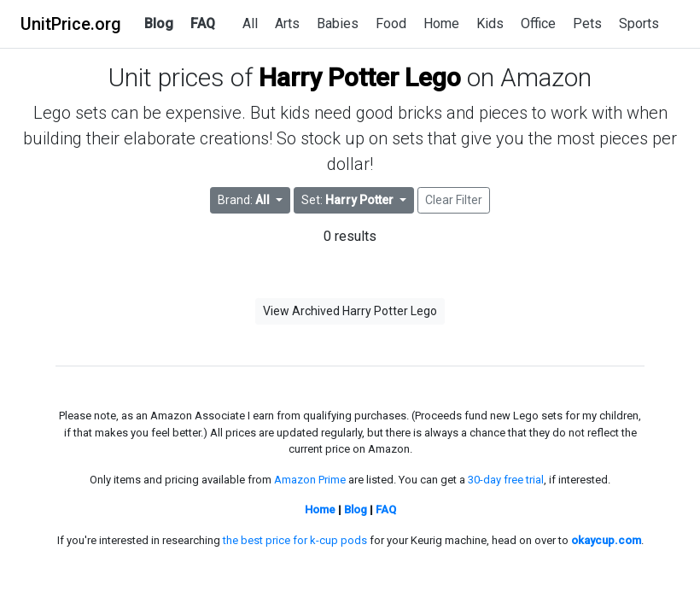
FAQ (203, 23)
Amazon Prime (310, 480)
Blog (159, 23)
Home (441, 23)
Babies (338, 23)
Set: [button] (349, 200)
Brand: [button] (245, 200)
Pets (587, 23)
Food (391, 23)
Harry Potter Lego (360, 77)
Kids (490, 23)
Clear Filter (454, 200)
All (250, 23)
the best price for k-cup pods (295, 540)
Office (538, 23)
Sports (639, 23)
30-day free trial (506, 480)
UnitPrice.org (71, 24)
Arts (287, 23)
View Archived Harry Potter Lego (350, 311)
